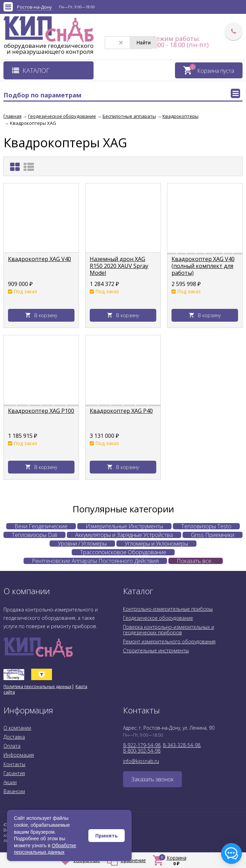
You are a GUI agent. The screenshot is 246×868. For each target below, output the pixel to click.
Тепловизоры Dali (34, 535)
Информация (19, 755)
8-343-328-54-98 (182, 745)
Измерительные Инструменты (124, 526)
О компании (17, 728)
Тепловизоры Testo (206, 526)
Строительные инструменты (156, 650)
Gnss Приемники (213, 535)
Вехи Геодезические (41, 526)
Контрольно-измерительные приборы (168, 609)
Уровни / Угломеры (82, 544)
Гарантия (14, 773)
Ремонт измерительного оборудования (169, 641)
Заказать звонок (152, 779)
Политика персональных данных (37, 687)
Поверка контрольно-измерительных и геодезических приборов (169, 630)
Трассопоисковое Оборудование (123, 552)
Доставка (14, 737)
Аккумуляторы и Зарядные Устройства (124, 535)
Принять (107, 836)
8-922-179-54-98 (142, 745)
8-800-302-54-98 (142, 751)
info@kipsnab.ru (141, 761)
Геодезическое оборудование (158, 618)
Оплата (12, 746)
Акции (10, 782)
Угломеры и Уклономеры (156, 544)
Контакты (14, 764)
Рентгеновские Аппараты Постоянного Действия (95, 561)
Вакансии (14, 791)
